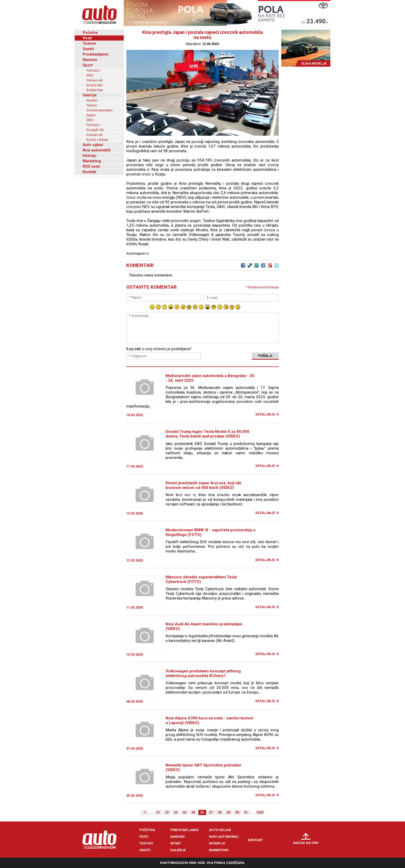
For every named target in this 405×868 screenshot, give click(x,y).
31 (246, 812)
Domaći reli (95, 80)
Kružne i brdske (97, 140)
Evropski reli (95, 130)
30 (237, 812)
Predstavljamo (96, 54)
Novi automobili (97, 150)
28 (220, 812)
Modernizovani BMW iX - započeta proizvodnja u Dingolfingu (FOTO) (211, 532)
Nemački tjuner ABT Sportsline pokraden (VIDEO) (203, 767)
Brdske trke (95, 90)
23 (176, 812)
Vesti (87, 38)
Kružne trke (95, 85)
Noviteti (92, 101)
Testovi (89, 43)
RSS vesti (91, 166)
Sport (88, 65)
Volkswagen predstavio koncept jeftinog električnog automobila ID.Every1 (203, 673)
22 (167, 812)
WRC (90, 75)
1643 (260, 812)
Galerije (90, 95)
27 (211, 812)
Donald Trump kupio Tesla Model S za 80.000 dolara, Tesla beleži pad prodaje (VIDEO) (207, 434)
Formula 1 (94, 71)
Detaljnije (265, 414)
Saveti (88, 49)
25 (193, 812)
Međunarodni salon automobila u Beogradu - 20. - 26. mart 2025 (210, 378)
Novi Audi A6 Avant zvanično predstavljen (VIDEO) (204, 626)
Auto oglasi (93, 145)
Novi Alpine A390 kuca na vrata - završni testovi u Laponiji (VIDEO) (209, 720)
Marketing (92, 161)
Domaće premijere (100, 110)
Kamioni (90, 60)
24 (184, 812)
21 (158, 812)
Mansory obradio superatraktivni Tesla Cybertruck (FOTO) (201, 579)
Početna (90, 33)
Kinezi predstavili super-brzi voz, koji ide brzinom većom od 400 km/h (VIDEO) (203, 485)
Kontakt (89, 172)
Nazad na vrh (306, 843)
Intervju (89, 156)
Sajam (91, 115)
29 (228, 812)
